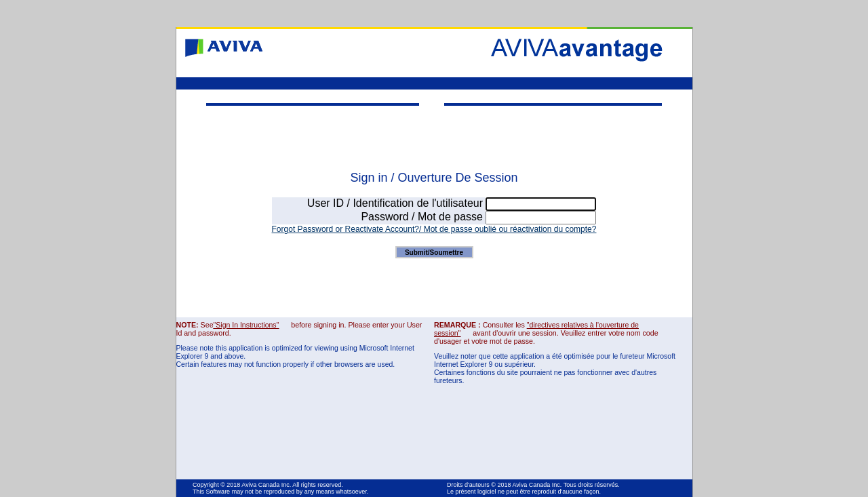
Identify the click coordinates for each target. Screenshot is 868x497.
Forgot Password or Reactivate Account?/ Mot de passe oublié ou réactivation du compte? (434, 229)
